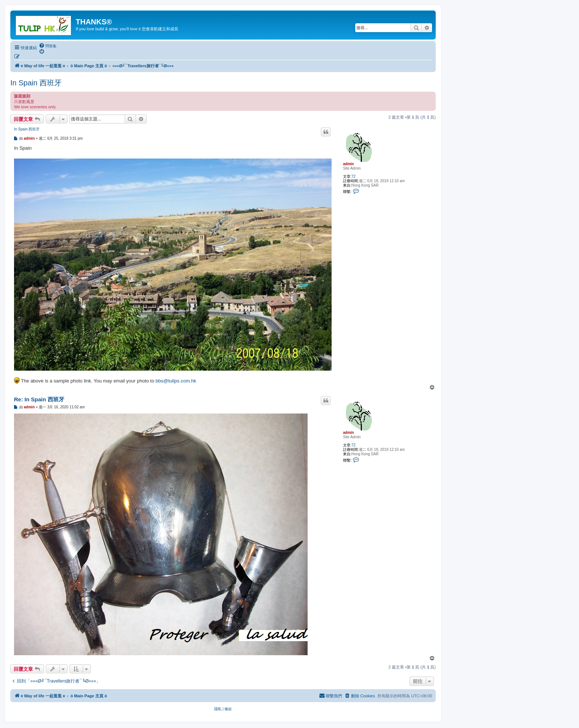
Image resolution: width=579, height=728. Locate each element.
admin (348, 164)
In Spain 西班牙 (36, 83)
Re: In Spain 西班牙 (39, 399)
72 (354, 176)
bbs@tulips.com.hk (176, 381)
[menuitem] (48, 46)
